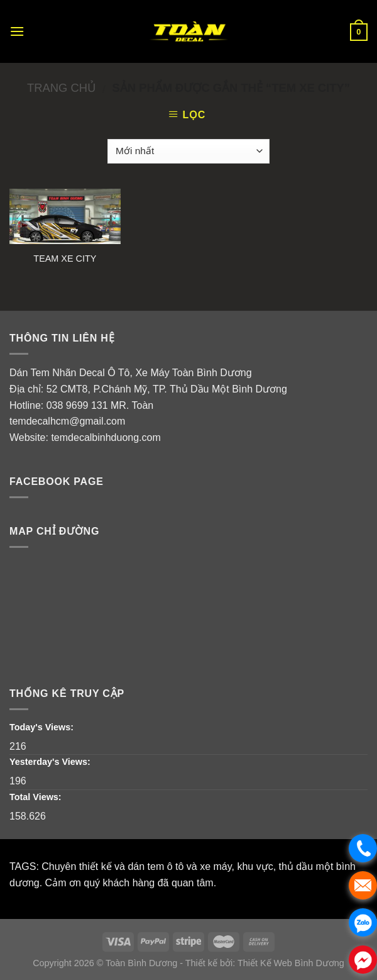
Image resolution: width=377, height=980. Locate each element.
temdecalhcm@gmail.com (67, 421)
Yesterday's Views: (51, 762)
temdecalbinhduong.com (106, 437)
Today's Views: (43, 727)
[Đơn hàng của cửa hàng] (188, 151)
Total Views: (37, 797)
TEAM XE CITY (65, 259)
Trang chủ (61, 88)
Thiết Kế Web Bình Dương (291, 963)
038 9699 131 (77, 405)
